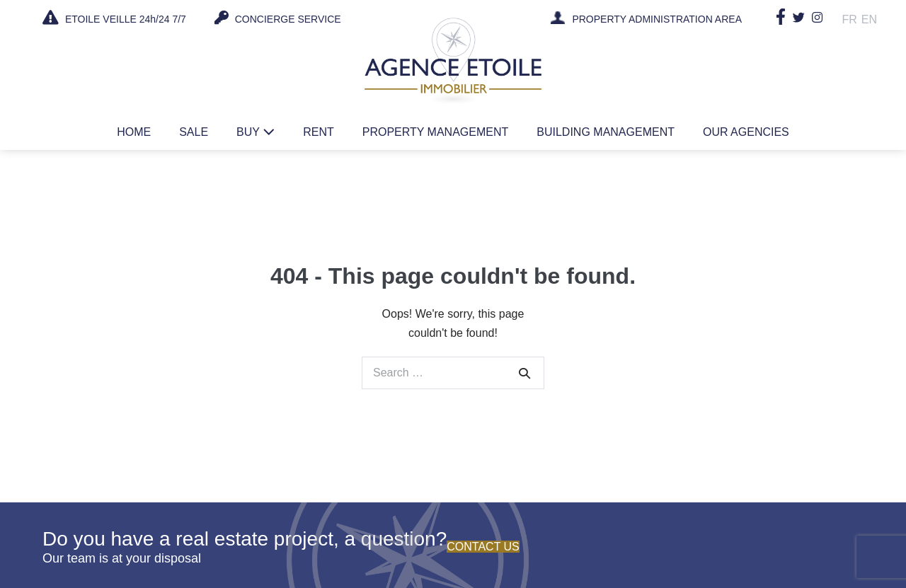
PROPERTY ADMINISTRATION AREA (657, 20)
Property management (436, 132)
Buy (256, 132)
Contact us (483, 547)
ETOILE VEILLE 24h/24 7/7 (114, 18)
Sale (194, 132)
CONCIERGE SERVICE (278, 18)
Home (134, 132)
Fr (850, 19)
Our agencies (746, 132)
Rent (319, 132)
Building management (606, 132)
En (869, 19)
